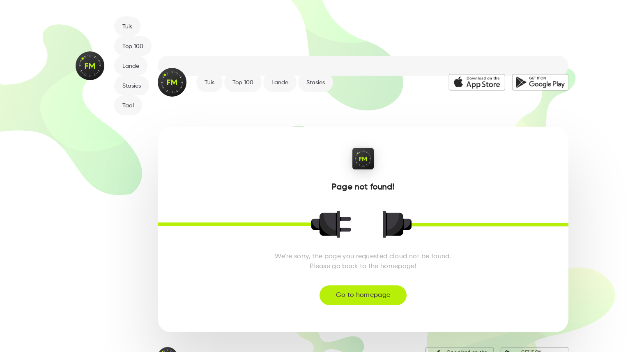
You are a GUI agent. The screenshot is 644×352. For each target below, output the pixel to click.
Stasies (132, 86)
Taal (128, 106)
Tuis (127, 27)
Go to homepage (363, 295)
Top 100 (133, 46)
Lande (131, 66)
